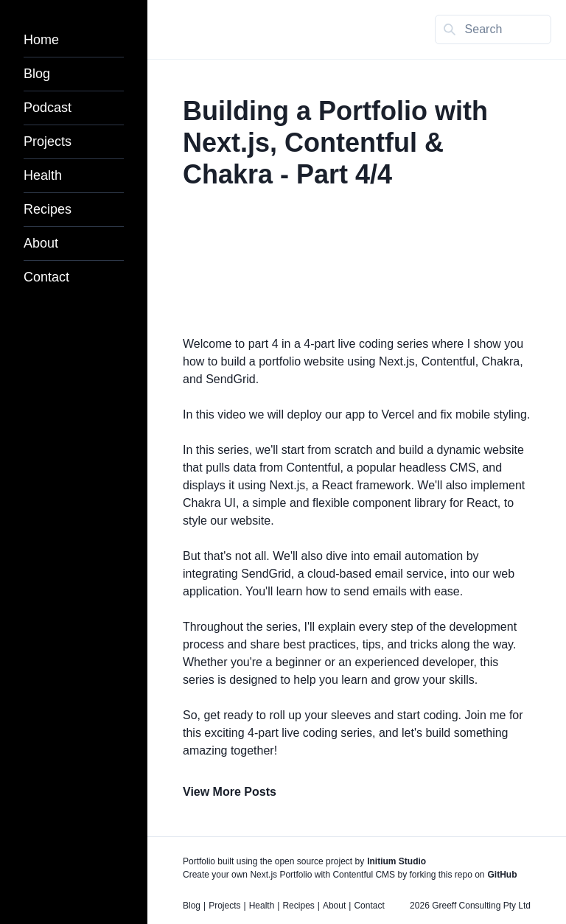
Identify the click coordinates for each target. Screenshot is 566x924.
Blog (37, 74)
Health (43, 175)
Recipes (48, 209)
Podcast (48, 108)
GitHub (503, 875)
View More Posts (230, 792)
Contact (46, 277)
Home (41, 40)
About (41, 243)
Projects (48, 141)
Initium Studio (396, 861)
